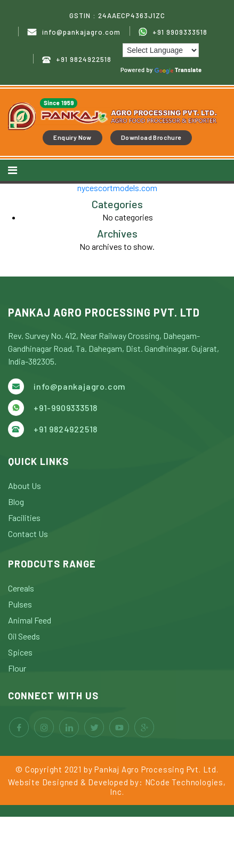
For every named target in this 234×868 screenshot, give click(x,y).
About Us (25, 486)
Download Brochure (151, 137)
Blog (16, 502)
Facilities (24, 518)
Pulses (20, 604)
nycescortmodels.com (117, 188)
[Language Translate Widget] (161, 50)
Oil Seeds (24, 636)
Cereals (21, 588)
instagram (44, 727)
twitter (94, 727)
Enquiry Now (72, 137)
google (144, 727)
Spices (20, 652)
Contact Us (28, 534)
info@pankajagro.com (74, 32)
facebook (19, 727)
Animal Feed (30, 620)
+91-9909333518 (66, 408)
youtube (119, 727)
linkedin (69, 727)
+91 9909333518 (173, 32)
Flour (17, 668)
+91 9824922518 (77, 60)
